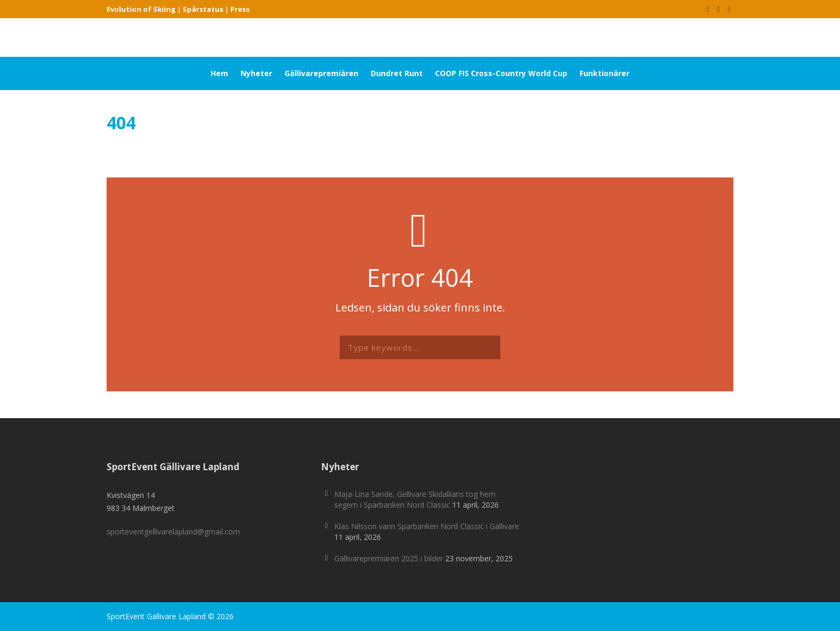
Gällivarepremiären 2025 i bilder (389, 558)
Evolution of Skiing (141, 9)
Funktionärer (605, 73)
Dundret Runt (397, 73)
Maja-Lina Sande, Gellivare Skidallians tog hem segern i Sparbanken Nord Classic (415, 499)
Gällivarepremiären (321, 73)
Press (240, 9)
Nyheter (256, 73)
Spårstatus (203, 9)
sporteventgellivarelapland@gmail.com (173, 532)
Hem (219, 73)
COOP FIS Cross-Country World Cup (501, 73)
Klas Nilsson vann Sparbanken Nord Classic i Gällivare (427, 526)
